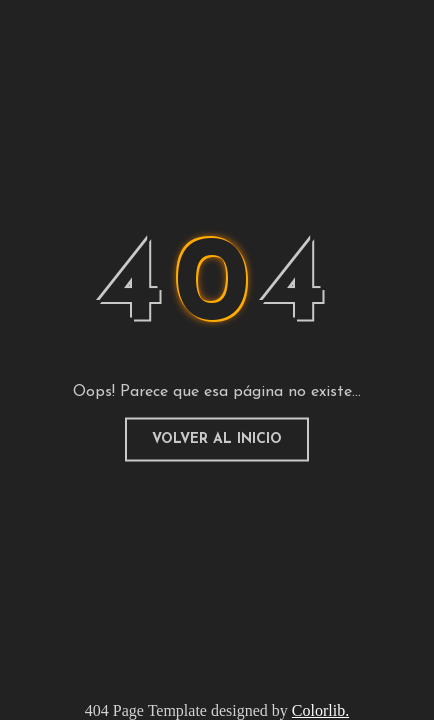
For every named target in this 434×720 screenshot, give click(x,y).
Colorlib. (320, 710)
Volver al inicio (217, 439)
